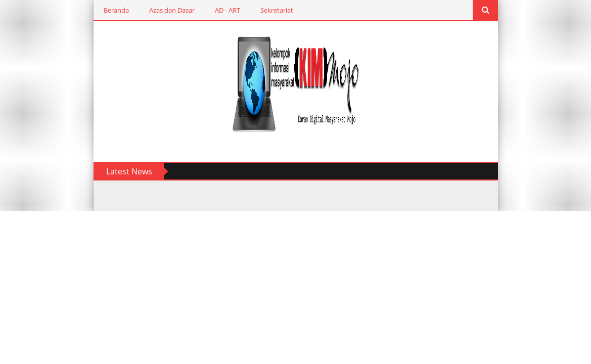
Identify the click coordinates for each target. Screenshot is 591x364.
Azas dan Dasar (172, 10)
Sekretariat (277, 10)
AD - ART (228, 10)
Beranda (116, 10)
